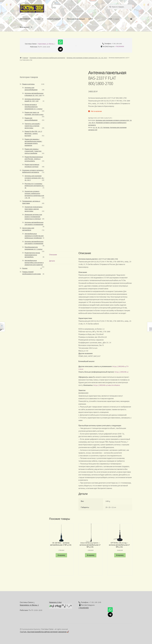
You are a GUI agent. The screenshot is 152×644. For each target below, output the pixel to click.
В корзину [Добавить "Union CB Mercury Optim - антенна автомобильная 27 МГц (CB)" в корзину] (91, 555)
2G (94, 128)
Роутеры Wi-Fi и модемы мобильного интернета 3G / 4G (34, 186)
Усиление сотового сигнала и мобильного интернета (47, 58)
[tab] (61, 255)
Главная (25, 58)
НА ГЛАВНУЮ (25, 19)
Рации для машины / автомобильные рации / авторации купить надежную (33, 142)
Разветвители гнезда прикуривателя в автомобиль (32, 255)
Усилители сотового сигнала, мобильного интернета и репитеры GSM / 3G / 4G (34, 194)
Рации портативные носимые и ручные (32, 166)
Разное (25, 268)
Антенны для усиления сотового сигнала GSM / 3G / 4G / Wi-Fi (87, 58)
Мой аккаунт (25, 27)
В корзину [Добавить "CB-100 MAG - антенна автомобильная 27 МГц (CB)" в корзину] (61, 555)
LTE (101, 128)
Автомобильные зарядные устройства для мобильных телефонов (34, 236)
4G (99, 128)
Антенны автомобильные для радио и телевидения (34, 223)
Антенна (106, 128)
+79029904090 (119, 46)
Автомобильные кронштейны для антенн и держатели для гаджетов (34, 263)
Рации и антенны (28, 84)
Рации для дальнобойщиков (31, 119)
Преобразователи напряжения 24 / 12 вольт (34, 248)
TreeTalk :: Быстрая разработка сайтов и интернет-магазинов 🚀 (44, 632)
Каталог (37, 19)
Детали (52, 261)
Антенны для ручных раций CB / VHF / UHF (32, 100)
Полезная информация (76, 19)
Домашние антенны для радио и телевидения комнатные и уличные (33, 217)
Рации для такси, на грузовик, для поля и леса (34, 113)
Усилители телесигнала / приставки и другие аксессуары (34, 209)
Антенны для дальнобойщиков (31, 89)
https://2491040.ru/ (122, 372)
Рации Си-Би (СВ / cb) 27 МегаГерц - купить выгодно (33, 134)
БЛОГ (91, 19)
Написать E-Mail (55, 602)
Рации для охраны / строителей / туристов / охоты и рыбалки (33, 151)
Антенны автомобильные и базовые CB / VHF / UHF (34, 94)
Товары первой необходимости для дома (32, 273)
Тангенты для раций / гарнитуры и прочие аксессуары (32, 126)
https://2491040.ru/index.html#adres (107, 385)
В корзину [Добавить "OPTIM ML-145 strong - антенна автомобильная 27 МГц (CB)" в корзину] (120, 555)
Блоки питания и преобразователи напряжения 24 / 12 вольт (34, 107)
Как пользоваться (54, 19)
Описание (53, 255)
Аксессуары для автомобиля (28, 229)
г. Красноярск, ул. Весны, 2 (46, 44)
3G (96, 128)
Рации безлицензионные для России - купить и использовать (34, 159)
